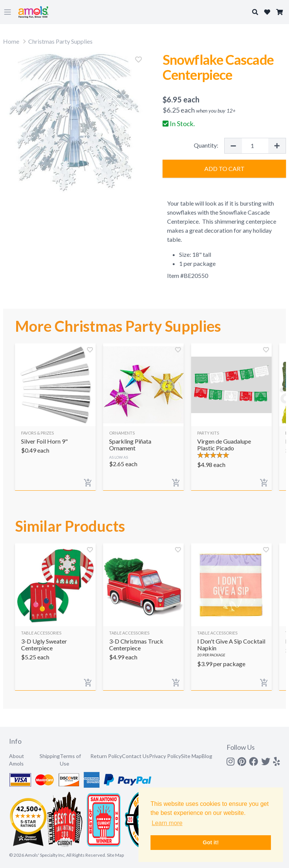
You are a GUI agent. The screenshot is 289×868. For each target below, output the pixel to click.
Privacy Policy (165, 756)
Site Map (191, 756)
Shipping (50, 756)
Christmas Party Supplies (60, 41)
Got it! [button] (211, 842)
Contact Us (135, 756)
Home (11, 41)
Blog (207, 756)
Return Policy (106, 756)
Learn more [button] (167, 823)
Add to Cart (224, 169)
